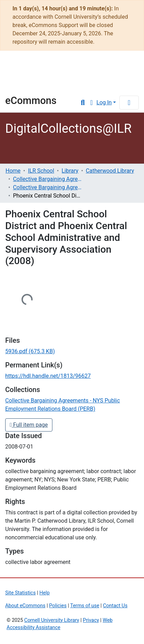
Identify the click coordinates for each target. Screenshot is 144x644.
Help (45, 593)
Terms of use (85, 606)
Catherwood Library (110, 171)
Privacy (91, 620)
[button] (91, 103)
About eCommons (25, 606)
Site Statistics (20, 593)
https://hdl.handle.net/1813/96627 (48, 376)
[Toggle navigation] (129, 103)
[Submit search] (83, 103)
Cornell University (40, 67)
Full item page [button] (29, 425)
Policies (58, 606)
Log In (104, 102)
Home (13, 171)
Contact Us (115, 606)
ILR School (41, 171)
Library (26, 85)
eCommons (31, 101)
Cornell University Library (52, 620)
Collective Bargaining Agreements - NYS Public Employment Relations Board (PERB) (48, 187)
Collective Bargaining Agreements (48, 179)
